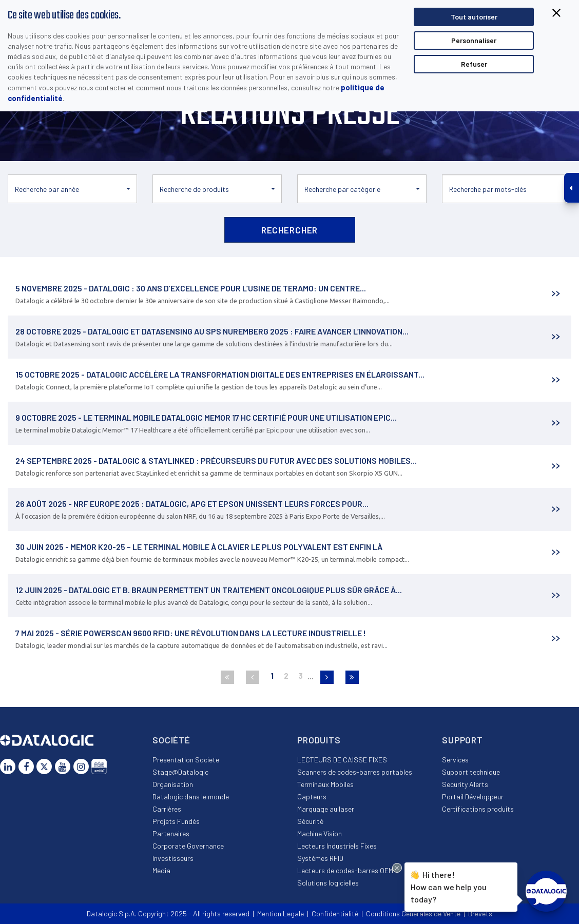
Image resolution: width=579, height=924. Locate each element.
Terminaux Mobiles (325, 784)
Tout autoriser (474, 17)
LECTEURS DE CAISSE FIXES (342, 760)
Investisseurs (173, 858)
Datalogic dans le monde (191, 797)
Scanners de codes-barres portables (355, 772)
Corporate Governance (188, 846)
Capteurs (312, 797)
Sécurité (310, 821)
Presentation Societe (186, 760)
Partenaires (171, 833)
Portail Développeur (473, 797)
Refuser (474, 64)
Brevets (480, 913)
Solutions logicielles (328, 883)
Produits (319, 740)
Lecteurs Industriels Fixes (337, 846)
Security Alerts (465, 784)
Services (455, 760)
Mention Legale (281, 913)
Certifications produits (478, 809)
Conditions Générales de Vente (413, 913)
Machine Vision (320, 833)
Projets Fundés (176, 821)
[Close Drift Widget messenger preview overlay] (397, 868)
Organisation (173, 784)
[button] (72, 189)
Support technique (471, 772)
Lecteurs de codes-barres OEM (345, 870)
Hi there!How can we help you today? (449, 886)
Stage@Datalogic (180, 772)
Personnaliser (474, 40)
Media (161, 870)
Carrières (167, 809)
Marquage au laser (326, 809)
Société (171, 740)
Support (462, 740)
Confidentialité (335, 913)
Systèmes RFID (320, 858)
